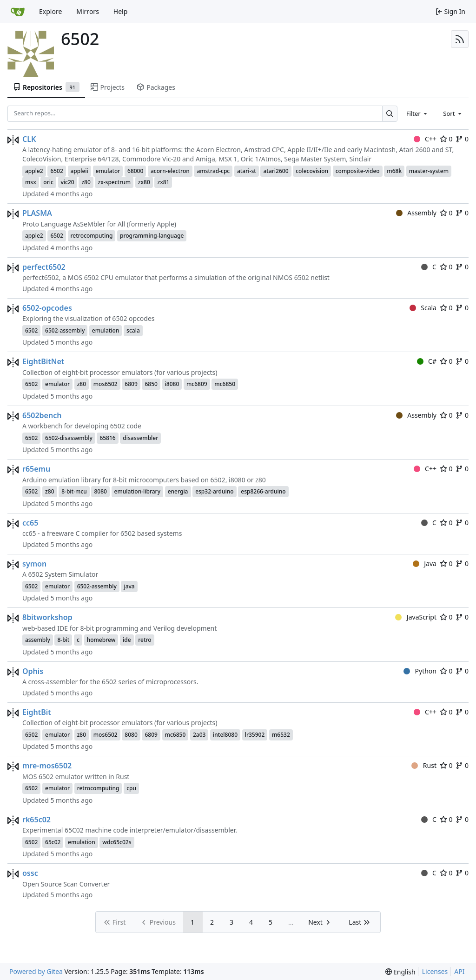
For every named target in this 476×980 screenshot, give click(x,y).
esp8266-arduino (263, 491)
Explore (50, 11)
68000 (135, 171)
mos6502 (106, 384)
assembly (38, 640)
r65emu (36, 469)
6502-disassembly (69, 438)
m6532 (281, 735)
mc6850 (225, 384)
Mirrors (88, 11)
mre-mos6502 (47, 766)
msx (31, 182)
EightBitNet (43, 361)
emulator (108, 171)
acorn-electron (170, 171)
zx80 (144, 182)
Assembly (416, 213)
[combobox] (417, 113)
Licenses (435, 971)
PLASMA (37, 213)
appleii (79, 171)
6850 (151, 384)
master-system (429, 171)
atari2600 (276, 171)
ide (127, 640)
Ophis (33, 671)
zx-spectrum (114, 182)
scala (133, 330)
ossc (30, 873)
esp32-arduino (215, 491)
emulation (106, 330)
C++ (425, 139)
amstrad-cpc (213, 171)
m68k (394, 171)
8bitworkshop (47, 617)
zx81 (163, 182)
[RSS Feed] (460, 39)
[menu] (400, 972)
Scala (423, 308)
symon (34, 564)
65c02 (53, 842)
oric (48, 182)
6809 (131, 384)
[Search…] (390, 114)
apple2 (34, 171)
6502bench (42, 415)
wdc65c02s (117, 842)
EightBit (37, 712)
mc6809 (197, 384)
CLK (29, 139)
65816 (107, 438)
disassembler (140, 438)
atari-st (247, 171)
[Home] (18, 12)
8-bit (63, 640)
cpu (131, 788)
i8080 (172, 384)
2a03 (199, 735)
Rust (424, 765)
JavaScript (416, 617)
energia (178, 491)
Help (121, 11)
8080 (100, 491)
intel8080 (225, 735)
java (129, 586)
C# (427, 361)
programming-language (152, 236)
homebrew (101, 640)
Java (425, 563)
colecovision (312, 171)
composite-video (358, 171)
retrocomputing (92, 236)
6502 (56, 171)
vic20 (68, 182)
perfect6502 (44, 267)
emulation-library (137, 491)
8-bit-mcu (74, 491)
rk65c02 (36, 820)
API (459, 971)
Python (420, 671)
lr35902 (255, 735)
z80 (86, 182)
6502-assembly (65, 330)
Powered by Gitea (36, 971)
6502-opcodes (47, 308)
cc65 (30, 523)
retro (145, 640)
